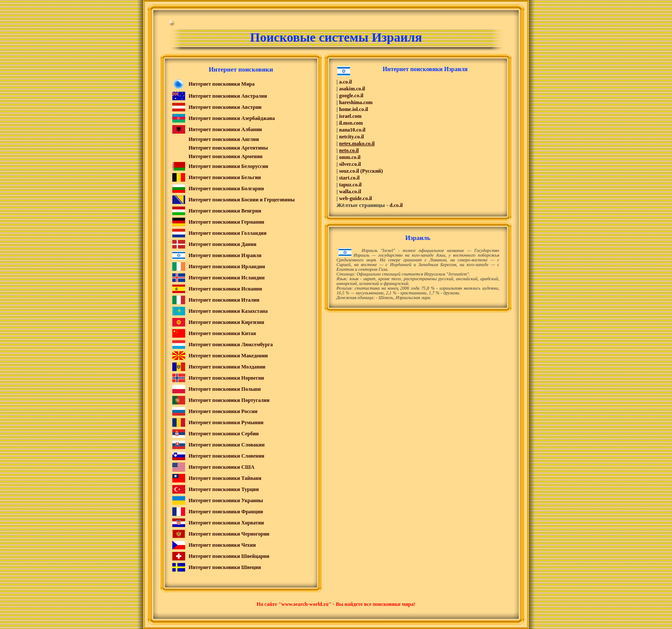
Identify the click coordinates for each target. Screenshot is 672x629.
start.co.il (349, 178)
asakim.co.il (352, 89)
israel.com (350, 116)
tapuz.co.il (350, 185)
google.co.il (351, 96)
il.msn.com (351, 123)
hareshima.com (356, 102)
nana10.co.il (352, 130)
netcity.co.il (351, 137)
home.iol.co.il (354, 109)
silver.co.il (350, 164)
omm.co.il (350, 157)
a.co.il (345, 82)
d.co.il (396, 205)
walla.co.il (350, 192)
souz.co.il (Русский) (361, 171)
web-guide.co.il (355, 198)
